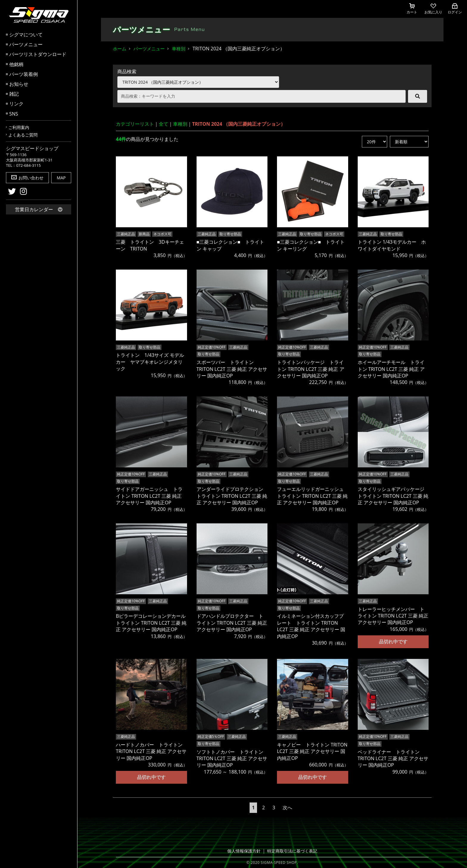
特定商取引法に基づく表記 (291, 851)
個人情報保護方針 (246, 851)
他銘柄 (16, 64)
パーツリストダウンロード (38, 54)
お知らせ (19, 84)
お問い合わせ (27, 178)
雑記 (14, 94)
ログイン (455, 9)
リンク (16, 104)
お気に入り (433, 9)
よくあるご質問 (23, 135)
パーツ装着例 (24, 74)
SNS (14, 114)
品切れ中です (393, 641)
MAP (61, 178)
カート (412, 9)
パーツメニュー (26, 44)
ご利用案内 (19, 127)
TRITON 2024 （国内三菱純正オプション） (239, 124)
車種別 (179, 49)
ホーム (120, 49)
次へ (287, 807)
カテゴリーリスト (135, 124)
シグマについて (26, 35)
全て (164, 124)
